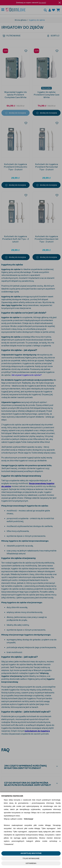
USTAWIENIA (31, 863)
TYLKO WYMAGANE (31, 858)
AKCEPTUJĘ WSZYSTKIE (31, 853)
